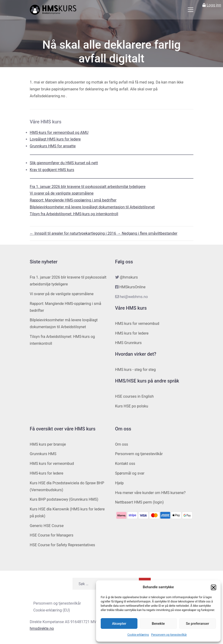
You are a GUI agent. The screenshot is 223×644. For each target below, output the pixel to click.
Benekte (158, 624)
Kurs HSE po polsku (132, 406)
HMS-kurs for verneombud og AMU (59, 133)
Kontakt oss (125, 464)
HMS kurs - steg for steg (136, 370)
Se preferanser (197, 624)
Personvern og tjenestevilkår (169, 635)
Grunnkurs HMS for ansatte (53, 146)
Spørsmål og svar (130, 473)
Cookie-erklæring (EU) (52, 610)
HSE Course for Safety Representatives (63, 545)
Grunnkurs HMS (43, 454)
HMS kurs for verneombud (137, 324)
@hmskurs (129, 277)
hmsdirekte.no (42, 628)
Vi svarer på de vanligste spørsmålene (62, 193)
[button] (214, 587)
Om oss (122, 444)
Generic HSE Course (47, 526)
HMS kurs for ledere (132, 333)
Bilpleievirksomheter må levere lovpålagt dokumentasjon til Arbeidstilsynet (92, 207)
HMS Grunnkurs (128, 343)
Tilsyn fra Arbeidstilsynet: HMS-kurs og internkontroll (74, 214)
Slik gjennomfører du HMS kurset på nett (64, 163)
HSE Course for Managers (52, 535)
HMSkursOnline (132, 287)
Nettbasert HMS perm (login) (139, 502)
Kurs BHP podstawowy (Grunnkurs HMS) (64, 499)
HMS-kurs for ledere (47, 473)
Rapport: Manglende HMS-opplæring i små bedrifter (73, 200)
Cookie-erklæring (138, 635)
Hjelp (120, 483)
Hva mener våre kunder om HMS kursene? (150, 493)
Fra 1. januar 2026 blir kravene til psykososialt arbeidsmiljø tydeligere (88, 187)
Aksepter (119, 624)
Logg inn (214, 5)
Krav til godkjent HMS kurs (52, 170)
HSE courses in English (134, 396)
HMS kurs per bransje (48, 444)
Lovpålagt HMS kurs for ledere (55, 139)
